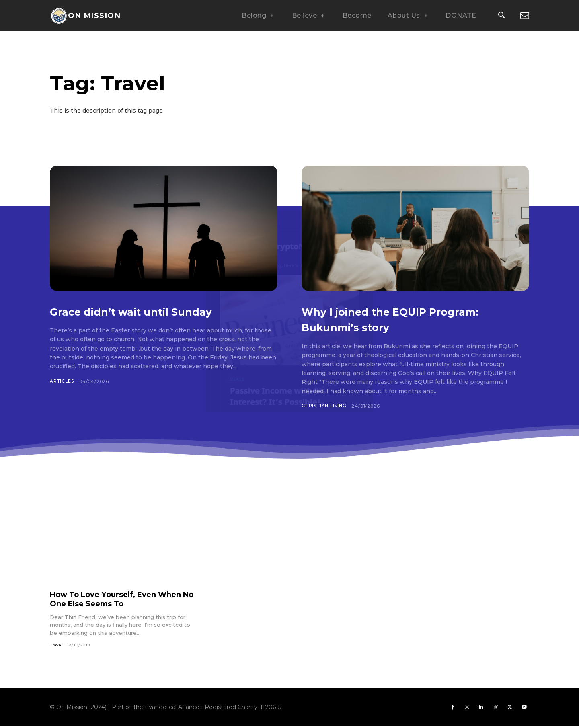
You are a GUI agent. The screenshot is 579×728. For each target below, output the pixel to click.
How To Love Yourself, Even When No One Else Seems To (112, 599)
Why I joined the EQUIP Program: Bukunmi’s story (394, 319)
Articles (62, 381)
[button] (501, 16)
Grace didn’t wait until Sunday (158, 311)
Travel (57, 645)
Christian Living (325, 406)
